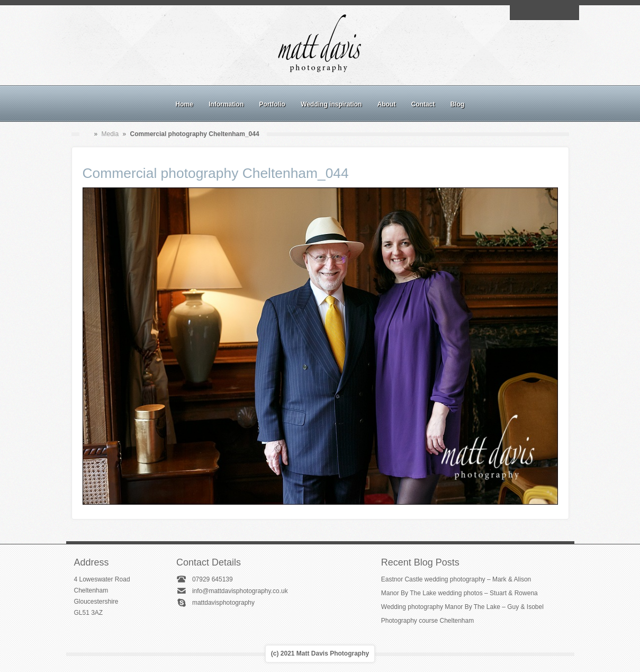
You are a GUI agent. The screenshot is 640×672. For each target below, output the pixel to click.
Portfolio (272, 104)
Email (520, 13)
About (387, 104)
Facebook (532, 13)
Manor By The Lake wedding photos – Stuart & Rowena (459, 593)
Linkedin (556, 13)
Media (110, 134)
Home (184, 104)
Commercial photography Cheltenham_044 (216, 173)
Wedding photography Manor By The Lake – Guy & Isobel (462, 607)
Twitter (569, 13)
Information (226, 104)
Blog (458, 104)
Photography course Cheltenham (427, 621)
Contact (423, 104)
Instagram (544, 13)
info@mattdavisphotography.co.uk (240, 591)
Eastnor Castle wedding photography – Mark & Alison (456, 579)
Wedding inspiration (331, 104)
